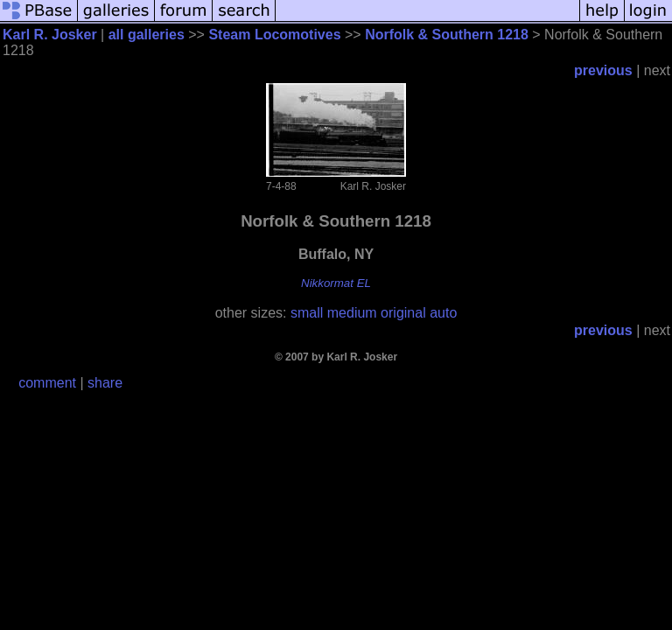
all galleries (147, 35)
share (105, 383)
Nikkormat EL (336, 283)
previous (603, 70)
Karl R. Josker (50, 35)
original (403, 313)
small (307, 313)
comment (47, 383)
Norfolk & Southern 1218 (447, 35)
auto (443, 313)
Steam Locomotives (274, 35)
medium (352, 313)
